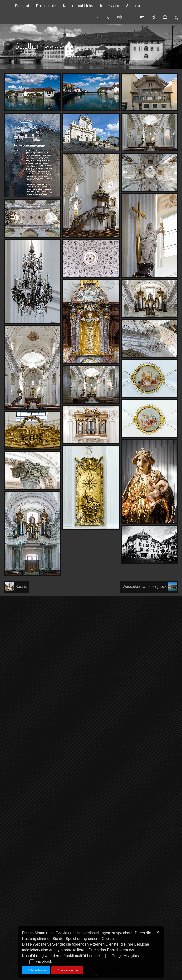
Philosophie (46, 6)
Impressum (110, 6)
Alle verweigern (68, 970)
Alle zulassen (37, 970)
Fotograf (22, 6)
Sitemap (133, 6)
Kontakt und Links (78, 6)
